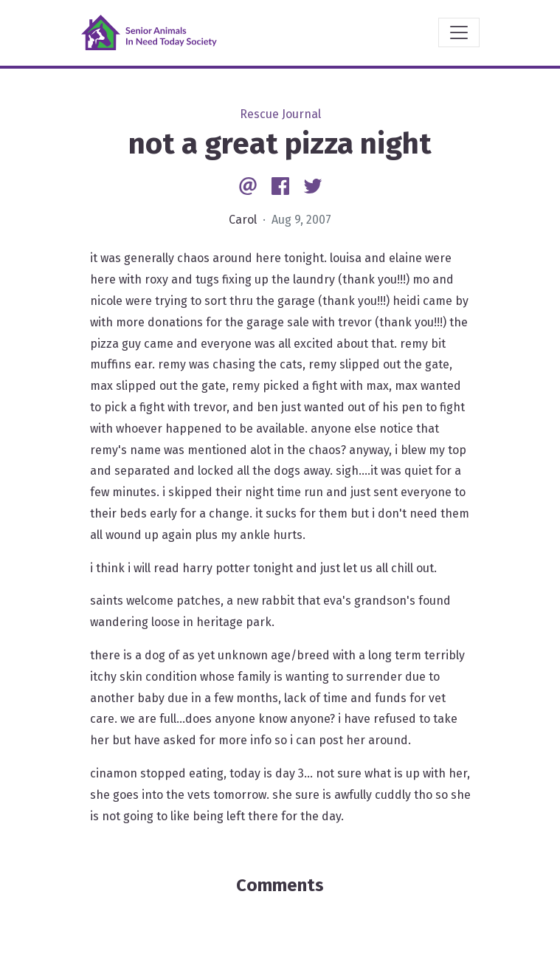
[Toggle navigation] (459, 32)
